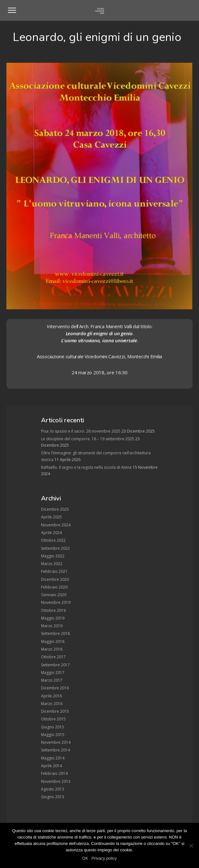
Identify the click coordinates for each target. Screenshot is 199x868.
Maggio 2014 (53, 758)
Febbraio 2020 (54, 587)
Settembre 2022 (55, 548)
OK (85, 858)
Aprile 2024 (51, 533)
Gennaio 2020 (54, 595)
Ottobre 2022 (53, 540)
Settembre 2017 (55, 665)
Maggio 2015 (53, 735)
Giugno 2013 (53, 797)
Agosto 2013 (53, 789)
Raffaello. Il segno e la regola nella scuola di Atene (86, 467)
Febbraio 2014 (54, 773)
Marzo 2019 (52, 626)
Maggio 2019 (53, 618)
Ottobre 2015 (53, 719)
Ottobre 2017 (53, 657)
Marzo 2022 (52, 564)
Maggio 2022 (53, 556)
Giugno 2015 (53, 727)
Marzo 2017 (52, 680)
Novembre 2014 (56, 742)
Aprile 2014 (51, 766)
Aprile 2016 (51, 696)
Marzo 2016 (52, 704)
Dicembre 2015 (55, 711)
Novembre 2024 (56, 525)
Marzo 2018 (52, 649)
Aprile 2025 (51, 517)
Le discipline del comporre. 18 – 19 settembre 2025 (88, 439)
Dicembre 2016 (55, 688)
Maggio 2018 (53, 641)
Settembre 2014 (55, 750)
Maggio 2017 (53, 673)
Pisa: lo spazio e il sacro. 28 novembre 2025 (81, 431)
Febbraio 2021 (54, 571)
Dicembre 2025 (55, 509)
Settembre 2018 (55, 633)
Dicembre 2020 (55, 579)
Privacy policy (104, 858)
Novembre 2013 (56, 781)
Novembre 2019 (56, 602)
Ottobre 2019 (53, 610)
